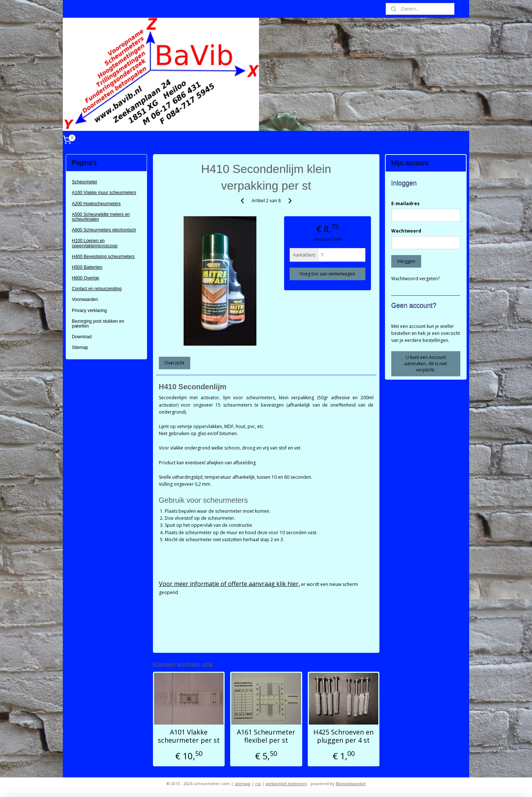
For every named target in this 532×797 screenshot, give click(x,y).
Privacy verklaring (90, 311)
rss (258, 784)
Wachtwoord (406, 231)
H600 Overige (86, 278)
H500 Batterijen (87, 267)
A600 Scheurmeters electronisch (104, 230)
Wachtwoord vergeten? (415, 279)
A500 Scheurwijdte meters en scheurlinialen (101, 217)
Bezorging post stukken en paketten (98, 324)
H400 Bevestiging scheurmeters (103, 257)
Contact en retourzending (97, 289)
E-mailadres (405, 204)
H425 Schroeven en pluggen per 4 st (343, 736)
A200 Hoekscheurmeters (96, 204)
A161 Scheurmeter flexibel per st (266, 736)
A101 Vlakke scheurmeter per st (188, 736)
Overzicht (174, 363)
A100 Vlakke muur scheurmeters (104, 193)
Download (82, 337)
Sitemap (80, 347)
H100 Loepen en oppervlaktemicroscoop (95, 243)
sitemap (243, 784)
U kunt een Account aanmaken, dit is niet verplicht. (426, 364)
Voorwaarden (85, 299)
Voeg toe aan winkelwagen (327, 274)
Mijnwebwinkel (351, 784)
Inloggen (406, 261)
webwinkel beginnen (286, 784)
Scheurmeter (85, 182)
